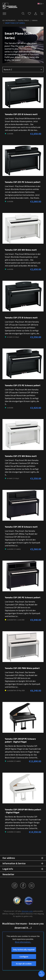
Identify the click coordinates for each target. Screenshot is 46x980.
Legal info (8, 869)
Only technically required (24, 950)
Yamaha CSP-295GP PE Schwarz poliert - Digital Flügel (20, 740)
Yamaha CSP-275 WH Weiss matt (21, 456)
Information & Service (14, 863)
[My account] (36, 13)
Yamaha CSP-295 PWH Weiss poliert (22, 668)
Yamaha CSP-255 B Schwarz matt (21, 114)
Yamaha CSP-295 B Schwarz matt (21, 527)
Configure (24, 957)
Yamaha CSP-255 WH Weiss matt (21, 250)
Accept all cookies (24, 964)
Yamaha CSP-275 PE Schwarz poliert (23, 385)
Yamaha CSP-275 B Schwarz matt (21, 318)
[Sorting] (23, 69)
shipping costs (27, 911)
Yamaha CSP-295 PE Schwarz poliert (23, 597)
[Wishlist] (29, 13)
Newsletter (8, 874)
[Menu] (6, 13)
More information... (23, 942)
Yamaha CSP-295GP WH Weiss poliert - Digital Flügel (23, 811)
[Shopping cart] (41, 13)
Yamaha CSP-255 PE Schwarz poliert (23, 182)
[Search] (23, 13)
